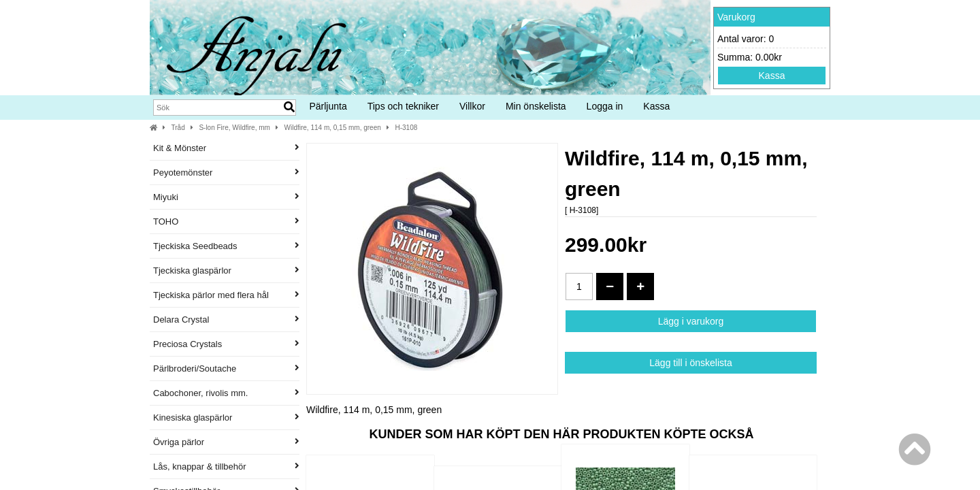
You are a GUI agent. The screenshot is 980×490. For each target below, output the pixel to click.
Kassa (772, 76)
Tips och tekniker (403, 106)
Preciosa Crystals (226, 344)
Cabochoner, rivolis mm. (226, 393)
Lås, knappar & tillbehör (226, 467)
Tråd (178, 128)
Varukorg (736, 17)
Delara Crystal (226, 320)
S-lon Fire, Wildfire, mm (234, 128)
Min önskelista (536, 106)
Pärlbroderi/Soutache (226, 369)
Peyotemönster (226, 173)
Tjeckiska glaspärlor (226, 271)
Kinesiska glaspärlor (226, 418)
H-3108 (407, 128)
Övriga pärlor (226, 442)
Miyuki (226, 197)
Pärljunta (328, 106)
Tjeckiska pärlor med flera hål (226, 295)
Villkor (472, 106)
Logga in (605, 106)
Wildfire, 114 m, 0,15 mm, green (333, 128)
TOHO (226, 222)
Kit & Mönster (226, 148)
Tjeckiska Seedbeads (226, 246)
